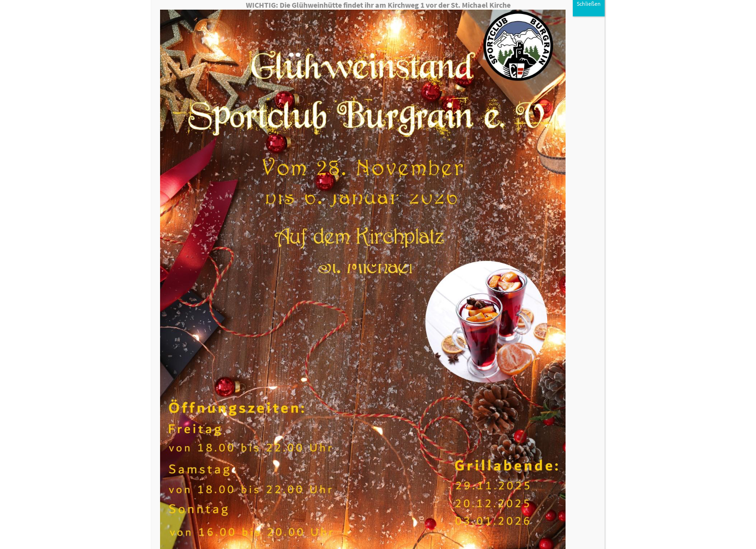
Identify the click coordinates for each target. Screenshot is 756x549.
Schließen (589, 17)
